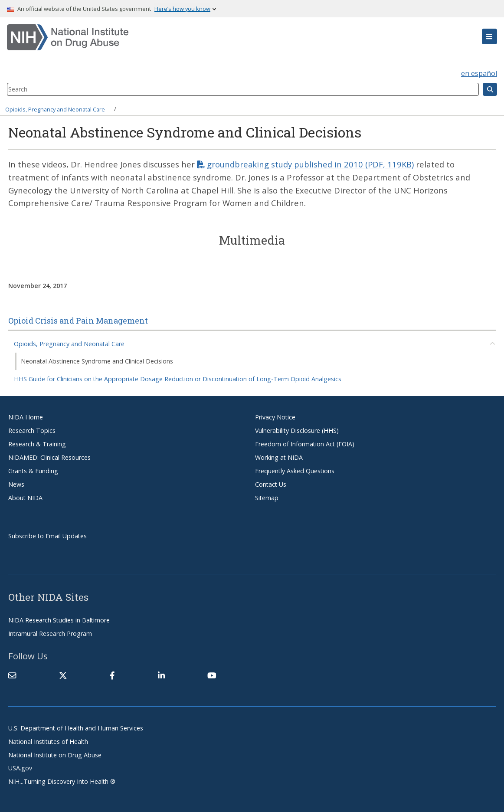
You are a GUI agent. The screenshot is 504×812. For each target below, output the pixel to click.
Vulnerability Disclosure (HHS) (297, 431)
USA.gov (20, 768)
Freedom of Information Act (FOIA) (305, 444)
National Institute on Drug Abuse (55, 755)
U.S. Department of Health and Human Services (76, 728)
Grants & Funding (33, 471)
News (16, 484)
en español (479, 73)
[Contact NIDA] (12, 675)
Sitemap (267, 498)
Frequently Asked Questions (295, 471)
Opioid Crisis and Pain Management (78, 321)
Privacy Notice (275, 417)
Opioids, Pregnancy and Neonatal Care (55, 109)
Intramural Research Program (50, 634)
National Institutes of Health (48, 742)
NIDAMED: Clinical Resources (49, 457)
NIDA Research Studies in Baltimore (59, 620)
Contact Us (271, 484)
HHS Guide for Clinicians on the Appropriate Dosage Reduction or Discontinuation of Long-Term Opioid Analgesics (178, 379)
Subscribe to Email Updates (47, 536)
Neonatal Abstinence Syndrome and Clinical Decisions (97, 361)
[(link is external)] (63, 675)
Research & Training (37, 444)
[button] (489, 36)
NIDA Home (26, 417)
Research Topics (32, 431)
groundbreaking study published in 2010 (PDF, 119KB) (311, 164)
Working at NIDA (279, 457)
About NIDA (25, 498)
